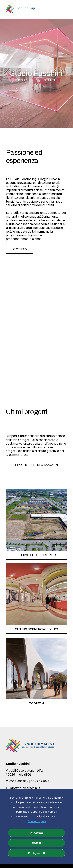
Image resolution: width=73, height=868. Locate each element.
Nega (36, 843)
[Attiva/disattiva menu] (64, 12)
